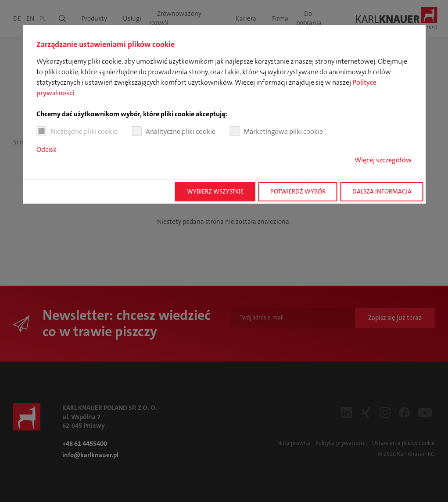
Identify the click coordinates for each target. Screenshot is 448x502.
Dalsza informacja (382, 192)
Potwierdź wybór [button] (298, 192)
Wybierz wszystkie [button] (215, 192)
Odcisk (47, 149)
